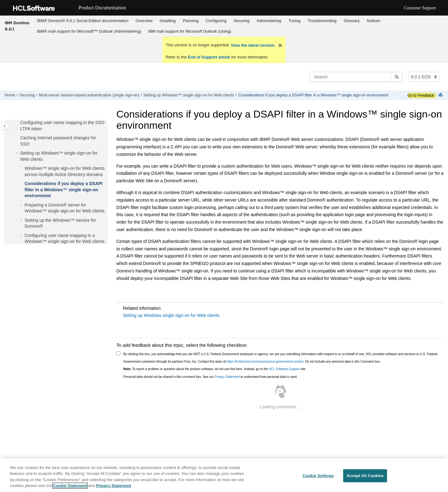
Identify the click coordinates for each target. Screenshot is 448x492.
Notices (373, 21)
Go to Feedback (421, 95)
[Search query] (356, 77)
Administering (269, 21)
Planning (191, 21)
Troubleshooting (322, 21)
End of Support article (209, 57)
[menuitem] (83, 21)
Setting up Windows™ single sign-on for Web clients (189, 95)
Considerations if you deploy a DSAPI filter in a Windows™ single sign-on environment (313, 95)
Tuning (294, 21)
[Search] (397, 77)
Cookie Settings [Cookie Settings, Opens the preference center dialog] (318, 476)
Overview (144, 21)
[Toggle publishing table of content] (5, 126)
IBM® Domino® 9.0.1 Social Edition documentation (83, 21)
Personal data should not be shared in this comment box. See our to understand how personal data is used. (211, 377)
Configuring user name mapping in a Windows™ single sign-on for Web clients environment (65, 241)
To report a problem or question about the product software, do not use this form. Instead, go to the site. (215, 369)
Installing (168, 21)
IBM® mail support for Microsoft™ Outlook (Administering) (89, 31)
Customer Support (420, 8)
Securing (242, 21)
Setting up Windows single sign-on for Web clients (171, 315)
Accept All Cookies (365, 476)
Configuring (216, 21)
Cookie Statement (70, 486)
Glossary (352, 21)
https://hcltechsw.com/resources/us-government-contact (265, 362)
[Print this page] (441, 95)
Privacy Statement (227, 377)
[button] (18, 123)
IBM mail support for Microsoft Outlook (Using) (190, 31)
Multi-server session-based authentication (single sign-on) (89, 95)
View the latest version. (252, 45)
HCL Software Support (284, 369)
